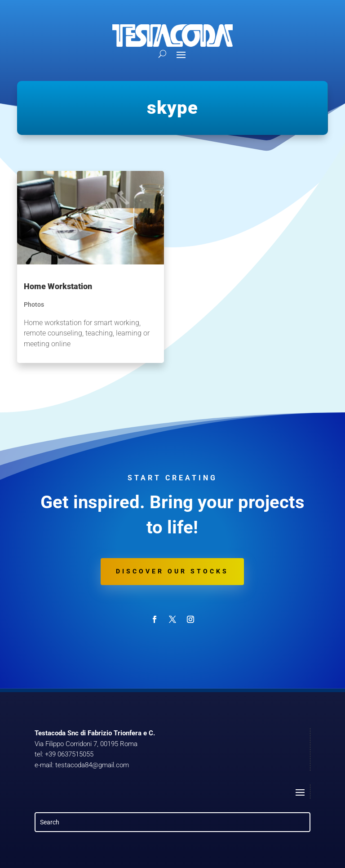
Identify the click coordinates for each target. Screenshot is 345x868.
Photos (34, 304)
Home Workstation (58, 286)
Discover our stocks (172, 571)
